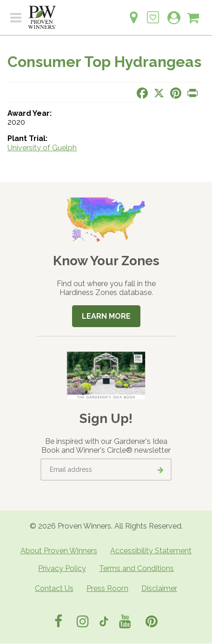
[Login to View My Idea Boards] (153, 12)
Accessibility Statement (151, 551)
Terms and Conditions (136, 568)
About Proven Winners (59, 551)
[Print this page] (192, 93)
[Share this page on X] (159, 93)
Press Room (107, 588)
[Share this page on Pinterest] (176, 93)
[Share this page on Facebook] (142, 93)
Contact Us (54, 588)
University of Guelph (42, 148)
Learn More (106, 316)
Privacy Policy (62, 568)
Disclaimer (159, 588)
